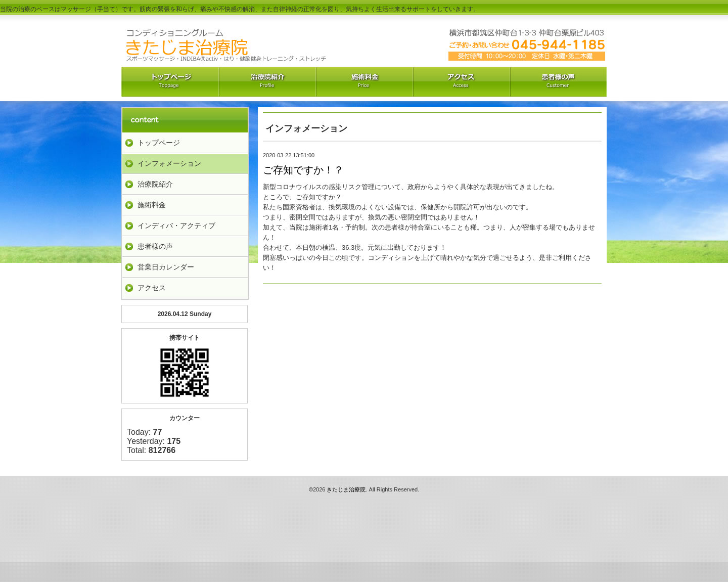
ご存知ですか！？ (303, 170)
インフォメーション (169, 163)
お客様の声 (558, 82)
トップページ (159, 143)
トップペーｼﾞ (170, 82)
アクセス (461, 82)
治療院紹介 (267, 82)
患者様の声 (155, 246)
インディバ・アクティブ (176, 225)
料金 (364, 82)
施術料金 (152, 205)
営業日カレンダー (166, 267)
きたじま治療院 (346, 489)
